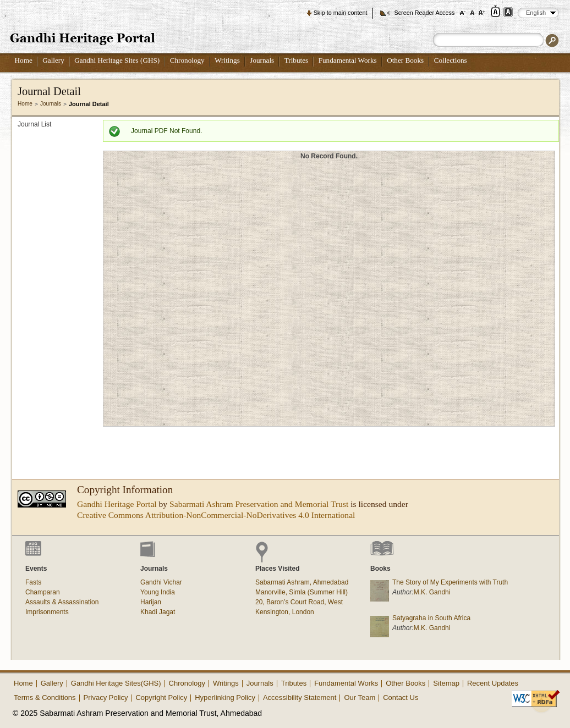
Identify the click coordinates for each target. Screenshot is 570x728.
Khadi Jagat (158, 612)
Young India (158, 592)
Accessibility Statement (300, 697)
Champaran (43, 592)
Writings (227, 60)
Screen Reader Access (424, 13)
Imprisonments (47, 612)
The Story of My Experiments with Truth (450, 582)
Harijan (151, 602)
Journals (262, 60)
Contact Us (401, 697)
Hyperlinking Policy (225, 697)
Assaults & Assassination (62, 602)
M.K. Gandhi (432, 592)
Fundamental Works (348, 60)
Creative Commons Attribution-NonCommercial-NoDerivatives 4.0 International (216, 515)
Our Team (360, 697)
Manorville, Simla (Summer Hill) (302, 592)
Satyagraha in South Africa (431, 618)
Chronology (187, 60)
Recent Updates (493, 683)
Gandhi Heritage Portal (117, 504)
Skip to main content (341, 13)
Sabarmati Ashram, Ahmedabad (302, 582)
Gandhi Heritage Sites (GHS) (117, 60)
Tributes (296, 60)
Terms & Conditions (45, 697)
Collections (451, 60)
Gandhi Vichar (161, 582)
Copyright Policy (161, 697)
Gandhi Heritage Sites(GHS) (116, 683)
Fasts (33, 582)
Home (24, 60)
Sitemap (446, 683)
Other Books (405, 60)
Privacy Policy (106, 697)
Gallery (53, 60)
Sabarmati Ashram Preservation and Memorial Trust (259, 504)
